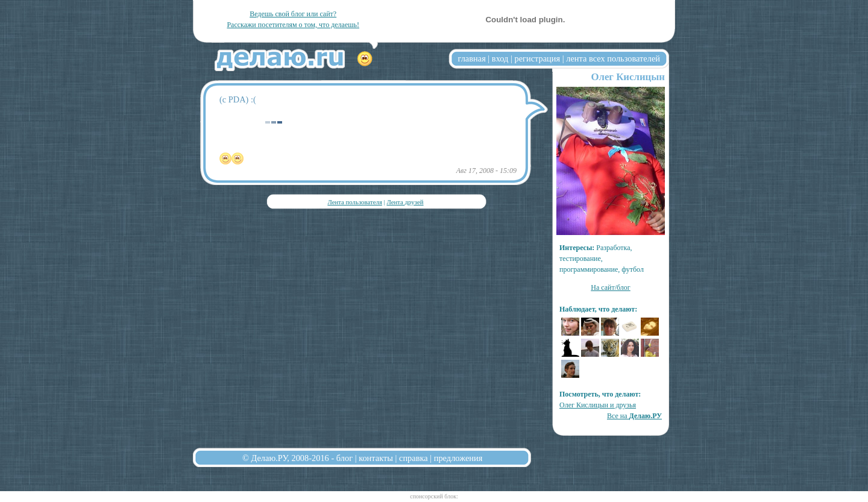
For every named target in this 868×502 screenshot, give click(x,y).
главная (472, 58)
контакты (376, 458)
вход (500, 58)
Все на (634, 416)
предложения (458, 458)
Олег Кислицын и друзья (598, 405)
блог (344, 458)
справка (414, 458)
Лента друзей (405, 202)
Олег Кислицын (628, 77)
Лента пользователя (354, 202)
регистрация (537, 58)
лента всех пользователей (613, 58)
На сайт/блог (611, 287)
